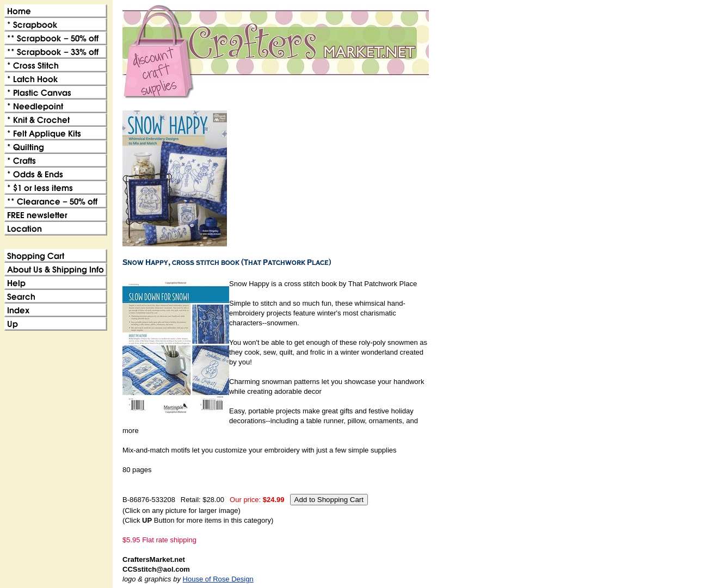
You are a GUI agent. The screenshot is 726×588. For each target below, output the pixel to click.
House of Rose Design (218, 579)
